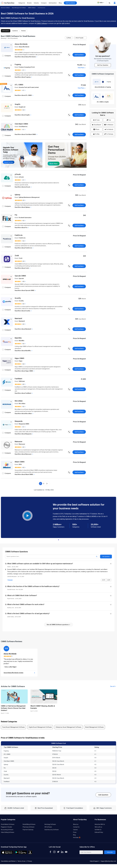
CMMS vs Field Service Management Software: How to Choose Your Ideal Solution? (13, 708)
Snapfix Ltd (22, 107)
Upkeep (17, 195)
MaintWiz (18, 338)
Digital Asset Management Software (40, 727)
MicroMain (19, 401)
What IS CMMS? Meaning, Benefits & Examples (43, 707)
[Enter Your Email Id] (91, 852)
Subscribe (110, 852)
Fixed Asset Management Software (13, 727)
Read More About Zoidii (23, 268)
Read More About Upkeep (23, 207)
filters (69, 38)
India (101, 3)
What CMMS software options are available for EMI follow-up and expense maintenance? (40, 564)
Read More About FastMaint (24, 393)
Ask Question (53, 3)
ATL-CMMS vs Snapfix (103, 102)
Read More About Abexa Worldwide (26, 57)
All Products (6, 31)
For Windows (109, 125)
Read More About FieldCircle (24, 248)
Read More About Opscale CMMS (25, 291)
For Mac (96, 134)
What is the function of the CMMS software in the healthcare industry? (33, 586)
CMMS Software (32, 8)
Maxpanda (19, 421)
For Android (109, 129)
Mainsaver (19, 442)
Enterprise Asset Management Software (69, 727)
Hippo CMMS (19, 358)
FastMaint (18, 379)
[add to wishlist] (11, 45)
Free (109, 120)
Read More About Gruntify (23, 311)
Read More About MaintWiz (24, 351)
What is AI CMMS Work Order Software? (22, 595)
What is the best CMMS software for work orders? (26, 604)
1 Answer (10, 580)
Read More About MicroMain (24, 414)
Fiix (16, 215)
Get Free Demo (79, 55)
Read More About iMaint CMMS (25, 474)
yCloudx (18, 174)
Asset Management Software (19, 8)
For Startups (109, 134)
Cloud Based (96, 125)
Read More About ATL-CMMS (24, 95)
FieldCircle (19, 235)
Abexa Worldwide (21, 44)
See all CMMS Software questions (58, 625)
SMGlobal (22, 381)
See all (113, 686)
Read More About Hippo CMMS (25, 371)
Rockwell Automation (25, 218)
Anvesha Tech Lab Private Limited (29, 87)
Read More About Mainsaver (24, 454)
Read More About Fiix (22, 228)
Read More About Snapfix (23, 115)
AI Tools (96, 120)
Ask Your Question (103, 65)
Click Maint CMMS (21, 124)
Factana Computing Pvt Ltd (27, 67)
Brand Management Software (94, 727)
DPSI (20, 464)
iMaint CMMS (20, 462)
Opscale (21, 278)
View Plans (82, 68)
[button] (58, 565)
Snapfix (18, 104)
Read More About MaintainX (24, 329)
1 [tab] (58, 539)
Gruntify (18, 298)
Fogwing (18, 64)
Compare (44, 3)
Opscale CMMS (20, 276)
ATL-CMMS (19, 85)
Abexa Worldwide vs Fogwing (103, 87)
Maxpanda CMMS (24, 424)
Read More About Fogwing (24, 77)
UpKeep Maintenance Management (29, 197)
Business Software (5, 8)
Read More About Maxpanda (24, 434)
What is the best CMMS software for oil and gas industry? (28, 613)
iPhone (96, 129)
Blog (60, 3)
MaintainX (18, 318)
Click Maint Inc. (23, 127)
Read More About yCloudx (23, 187)
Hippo (21, 361)
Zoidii (17, 256)
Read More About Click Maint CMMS (26, 134)
